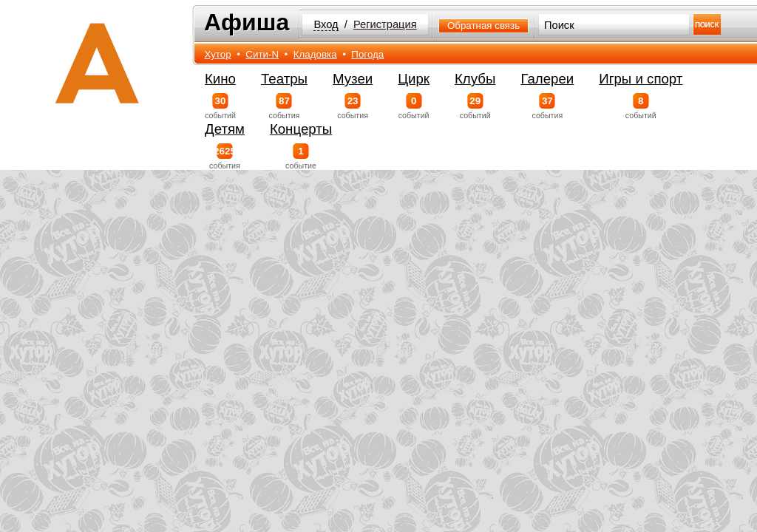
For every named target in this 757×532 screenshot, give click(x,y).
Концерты (301, 129)
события (284, 106)
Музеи (353, 79)
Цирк (414, 79)
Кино (220, 79)
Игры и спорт (641, 79)
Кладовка (315, 54)
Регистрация (385, 24)
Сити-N (262, 54)
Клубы (475, 79)
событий (220, 106)
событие (301, 157)
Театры (284, 79)
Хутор (218, 54)
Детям (225, 129)
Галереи (547, 79)
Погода (367, 54)
